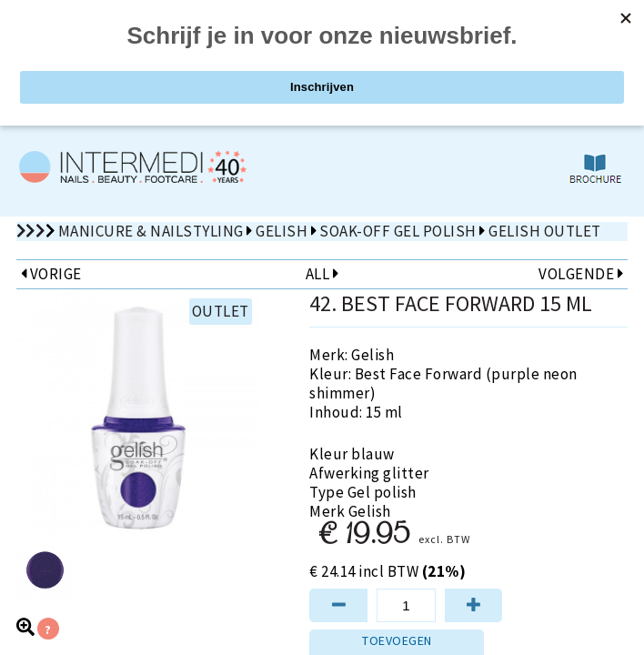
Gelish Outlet (545, 231)
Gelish (282, 231)
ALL (322, 274)
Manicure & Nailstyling (151, 231)
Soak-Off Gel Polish (398, 231)
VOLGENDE (581, 274)
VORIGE (51, 274)
